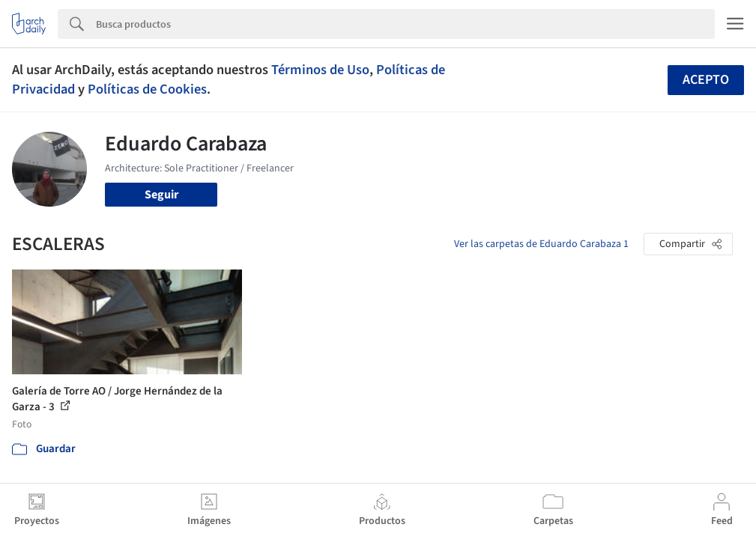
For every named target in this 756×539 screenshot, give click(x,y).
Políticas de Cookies (147, 89)
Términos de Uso (320, 70)
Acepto (706, 80)
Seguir (161, 195)
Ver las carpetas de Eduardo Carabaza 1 (541, 244)
